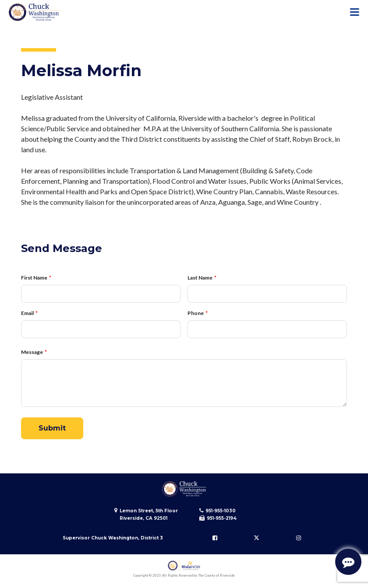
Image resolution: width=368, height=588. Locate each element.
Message (32, 352)
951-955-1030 (221, 511)
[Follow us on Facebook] (215, 538)
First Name (34, 278)
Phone (196, 313)
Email (27, 313)
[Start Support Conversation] (348, 562)
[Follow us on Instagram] (298, 538)
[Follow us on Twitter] (257, 538)
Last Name (200, 278)
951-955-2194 (222, 518)
